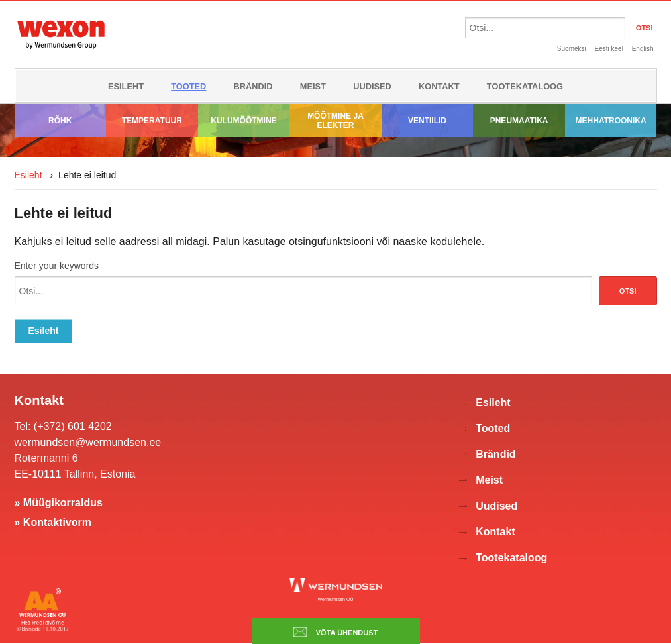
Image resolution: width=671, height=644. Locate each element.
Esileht (126, 86)
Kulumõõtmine (243, 121)
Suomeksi (572, 49)
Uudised (372, 86)
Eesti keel (609, 49)
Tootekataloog (525, 86)
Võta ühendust (336, 632)
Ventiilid (427, 121)
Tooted (188, 86)
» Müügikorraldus (59, 503)
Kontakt (439, 86)
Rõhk (60, 121)
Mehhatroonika (611, 121)
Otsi (628, 291)
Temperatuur (152, 121)
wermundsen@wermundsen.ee (88, 442)
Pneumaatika (519, 121)
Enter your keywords (57, 266)
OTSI (645, 28)
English (643, 49)
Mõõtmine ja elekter (335, 121)
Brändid (253, 86)
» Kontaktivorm (53, 522)
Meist (313, 86)
